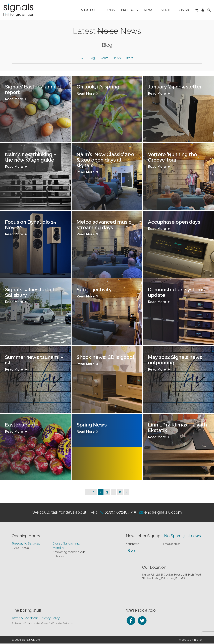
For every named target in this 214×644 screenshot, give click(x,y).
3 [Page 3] (108, 492)
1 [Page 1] (95, 492)
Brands (106, 10)
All (83, 58)
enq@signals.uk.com (164, 513)
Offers (129, 58)
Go (132, 551)
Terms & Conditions (25, 618)
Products (128, 10)
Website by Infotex (191, 640)
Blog (92, 58)
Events (164, 10)
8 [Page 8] (121, 492)
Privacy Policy (50, 618)
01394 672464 (116, 513)
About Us (86, 10)
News (147, 10)
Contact (184, 10)
